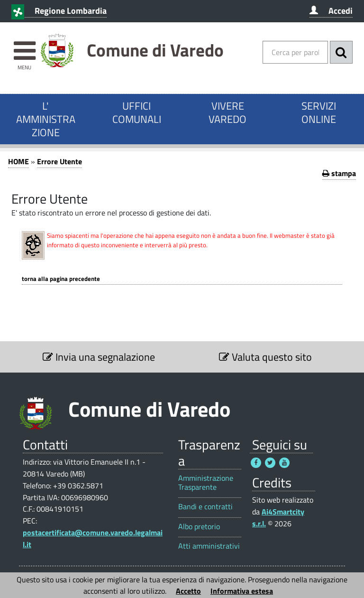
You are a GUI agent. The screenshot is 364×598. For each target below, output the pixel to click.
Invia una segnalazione (99, 357)
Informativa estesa (242, 591)
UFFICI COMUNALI (137, 112)
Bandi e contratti (205, 507)
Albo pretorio (199, 527)
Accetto (188, 591)
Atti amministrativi (209, 546)
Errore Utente (59, 161)
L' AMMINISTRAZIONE (46, 119)
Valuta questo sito (265, 357)
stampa (339, 173)
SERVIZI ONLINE (319, 112)
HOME (18, 161)
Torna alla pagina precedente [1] (61, 279)
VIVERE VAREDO (227, 112)
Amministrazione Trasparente (206, 483)
